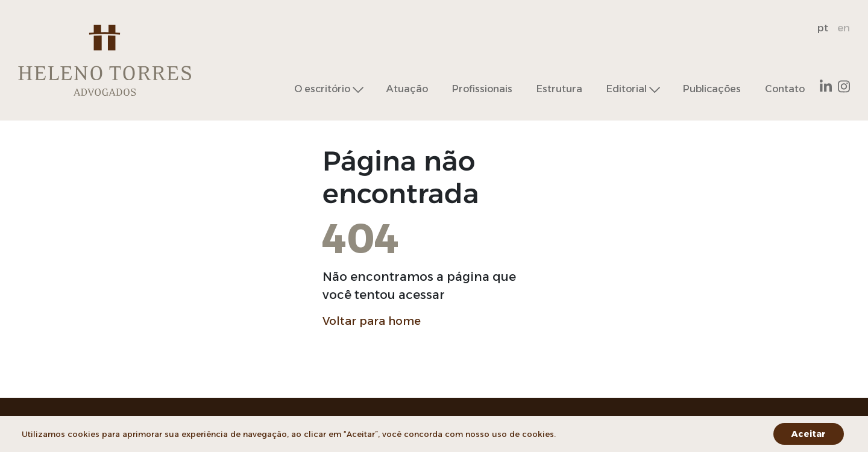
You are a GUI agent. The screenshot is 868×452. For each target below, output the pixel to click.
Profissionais (482, 89)
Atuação (407, 89)
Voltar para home (372, 321)
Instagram (844, 86)
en (844, 28)
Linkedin (826, 86)
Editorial (627, 89)
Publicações (712, 89)
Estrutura (559, 89)
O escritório (322, 89)
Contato (785, 89)
